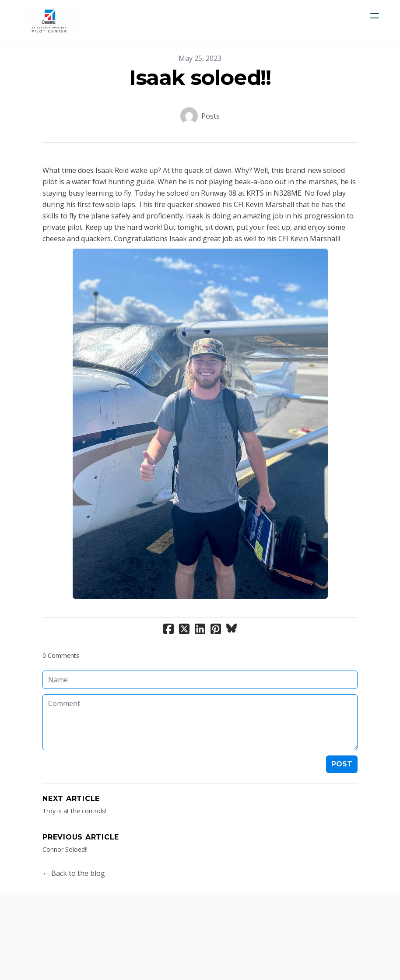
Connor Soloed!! (65, 849)
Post (342, 764)
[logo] (49, 21)
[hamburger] (375, 16)
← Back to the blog (74, 873)
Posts (211, 116)
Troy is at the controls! (74, 811)
